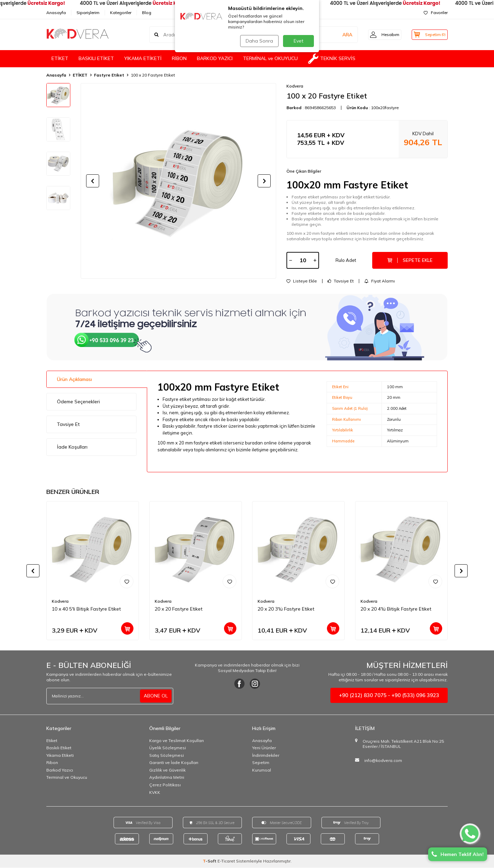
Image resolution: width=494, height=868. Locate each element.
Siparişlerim (88, 13)
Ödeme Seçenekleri (78, 402)
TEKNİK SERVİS (332, 59)
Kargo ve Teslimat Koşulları (177, 741)
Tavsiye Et (341, 281)
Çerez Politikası (165, 785)
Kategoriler (121, 13)
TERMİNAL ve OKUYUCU (270, 58)
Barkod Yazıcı (60, 771)
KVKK (155, 793)
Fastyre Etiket (109, 75)
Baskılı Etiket (59, 748)
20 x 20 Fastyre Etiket (179, 610)
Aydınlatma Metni (167, 778)
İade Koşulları (72, 448)
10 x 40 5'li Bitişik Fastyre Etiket (86, 610)
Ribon (52, 763)
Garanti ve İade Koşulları (174, 763)
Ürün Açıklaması (74, 380)
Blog (147, 13)
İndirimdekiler (266, 756)
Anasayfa (56, 13)
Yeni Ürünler (264, 748)
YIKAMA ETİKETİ (143, 58)
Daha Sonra (259, 41)
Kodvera (295, 86)
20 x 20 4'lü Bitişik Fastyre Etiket (396, 610)
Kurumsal (262, 771)
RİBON (179, 58)
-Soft (210, 861)
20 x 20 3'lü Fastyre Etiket (286, 610)
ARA (340, 34)
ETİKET (60, 58)
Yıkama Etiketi (60, 756)
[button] (93, 181)
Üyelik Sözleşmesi (168, 748)
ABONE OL (156, 696)
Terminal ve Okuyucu (67, 778)
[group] (178, 181)
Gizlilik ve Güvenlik (167, 771)
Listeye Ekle (302, 281)
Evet (298, 41)
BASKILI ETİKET (96, 58)
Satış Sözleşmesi (167, 756)
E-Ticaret (226, 861)
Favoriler (436, 13)
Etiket (52, 741)
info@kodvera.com (383, 761)
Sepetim (261, 763)
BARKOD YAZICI (215, 58)
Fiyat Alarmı (380, 281)
